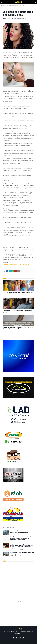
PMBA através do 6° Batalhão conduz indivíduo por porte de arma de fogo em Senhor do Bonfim (18, 328)
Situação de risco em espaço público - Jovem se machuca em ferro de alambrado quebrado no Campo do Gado (22, 538)
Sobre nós (22, 6)
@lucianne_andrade (14, 266)
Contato (3, 6)
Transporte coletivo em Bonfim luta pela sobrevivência (18, 311)
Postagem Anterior (6, 336)
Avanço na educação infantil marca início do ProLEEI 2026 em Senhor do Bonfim (18, 293)
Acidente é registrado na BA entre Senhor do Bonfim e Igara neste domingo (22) (21, 532)
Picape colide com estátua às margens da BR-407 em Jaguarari (22, 553)
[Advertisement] (18, 583)
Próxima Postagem (31, 336)
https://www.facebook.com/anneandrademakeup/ (16, 264)
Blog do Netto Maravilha (11, 642)
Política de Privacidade (13, 6)
